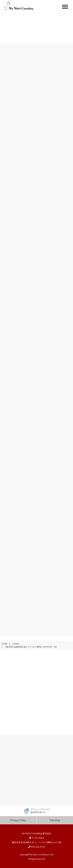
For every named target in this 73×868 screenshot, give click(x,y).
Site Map (55, 820)
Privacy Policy (18, 820)
